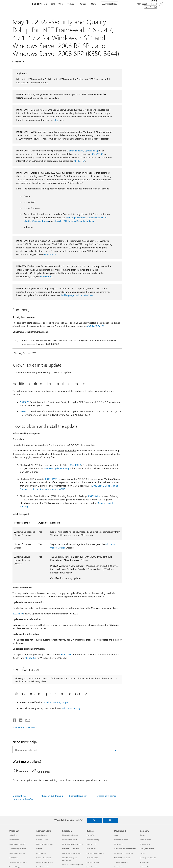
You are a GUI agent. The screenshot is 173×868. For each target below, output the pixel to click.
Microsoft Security (71, 708)
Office (61, 4)
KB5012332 (67, 654)
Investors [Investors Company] (143, 853)
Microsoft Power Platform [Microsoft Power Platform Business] (95, 853)
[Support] (36, 4)
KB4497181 (80, 161)
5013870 (25, 411)
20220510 (18, 614)
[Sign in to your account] (161, 4)
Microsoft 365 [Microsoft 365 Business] (91, 849)
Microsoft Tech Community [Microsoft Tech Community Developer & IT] (123, 853)
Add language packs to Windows (77, 295)
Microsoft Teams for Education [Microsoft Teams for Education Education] (73, 844)
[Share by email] (26, 720)
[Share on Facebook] (14, 720)
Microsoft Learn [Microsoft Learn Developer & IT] (120, 844)
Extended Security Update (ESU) (82, 151)
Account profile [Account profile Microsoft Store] (42, 835)
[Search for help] (154, 4)
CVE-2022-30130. (96, 326)
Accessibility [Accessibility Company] (144, 862)
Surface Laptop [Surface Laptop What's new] (14, 840)
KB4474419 (51, 479)
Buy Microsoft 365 (109, 4)
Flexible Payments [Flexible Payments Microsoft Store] (43, 867)
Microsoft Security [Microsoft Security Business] (93, 840)
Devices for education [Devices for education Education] (70, 840)
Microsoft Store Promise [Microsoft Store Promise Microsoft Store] (45, 862)
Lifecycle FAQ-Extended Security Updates (74, 221)
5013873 (25, 402)
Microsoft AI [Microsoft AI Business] (91, 835)
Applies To (19, 62)
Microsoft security (78, 796)
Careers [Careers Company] (143, 835)
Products (71, 4)
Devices (83, 4)
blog (56, 120)
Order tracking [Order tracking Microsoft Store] (41, 853)
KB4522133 (97, 154)
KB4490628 (75, 465)
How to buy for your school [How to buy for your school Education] (71, 853)
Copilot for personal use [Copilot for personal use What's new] (17, 853)
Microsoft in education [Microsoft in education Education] (70, 835)
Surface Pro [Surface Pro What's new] (13, 835)
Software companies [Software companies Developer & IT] (121, 862)
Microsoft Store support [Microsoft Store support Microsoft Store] (45, 844)
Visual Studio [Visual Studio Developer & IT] (119, 867)
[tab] (22, 771)
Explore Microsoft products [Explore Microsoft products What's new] (18, 862)
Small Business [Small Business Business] (92, 867)
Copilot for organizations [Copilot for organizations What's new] (17, 849)
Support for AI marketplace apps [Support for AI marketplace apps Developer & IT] (125, 849)
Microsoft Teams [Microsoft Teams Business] (92, 858)
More (93, 4)
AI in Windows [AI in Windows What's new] (14, 858)
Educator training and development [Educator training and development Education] (70, 859)
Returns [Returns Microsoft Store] (39, 849)
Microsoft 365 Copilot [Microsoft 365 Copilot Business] (94, 862)
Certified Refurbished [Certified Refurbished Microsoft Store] (44, 858)
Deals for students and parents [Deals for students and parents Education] (73, 865)
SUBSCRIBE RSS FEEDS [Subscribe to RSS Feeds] (26, 727)
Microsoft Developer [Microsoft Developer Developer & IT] (121, 840)
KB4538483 (94, 496)
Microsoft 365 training (52, 796)
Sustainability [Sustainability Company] (145, 867)
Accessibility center (107, 796)
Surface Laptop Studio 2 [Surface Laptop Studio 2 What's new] (17, 844)
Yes (95, 820)
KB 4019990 (46, 276)
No (111, 820)
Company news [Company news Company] (145, 844)
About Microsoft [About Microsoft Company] (146, 840)
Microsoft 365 (49, 4)
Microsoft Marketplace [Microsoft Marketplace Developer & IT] (122, 858)
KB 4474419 (50, 254)
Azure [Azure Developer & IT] (116, 835)
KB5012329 (31, 658)
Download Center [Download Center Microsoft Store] (42, 840)
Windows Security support (56, 702)
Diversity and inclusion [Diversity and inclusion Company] (148, 858)
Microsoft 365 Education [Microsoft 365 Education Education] (71, 849)
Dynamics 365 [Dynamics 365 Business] (91, 844)
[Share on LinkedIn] (20, 720)
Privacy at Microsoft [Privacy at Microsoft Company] (147, 849)
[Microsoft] (18, 4)
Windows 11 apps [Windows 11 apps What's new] (15, 867)
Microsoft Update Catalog (56, 468)
